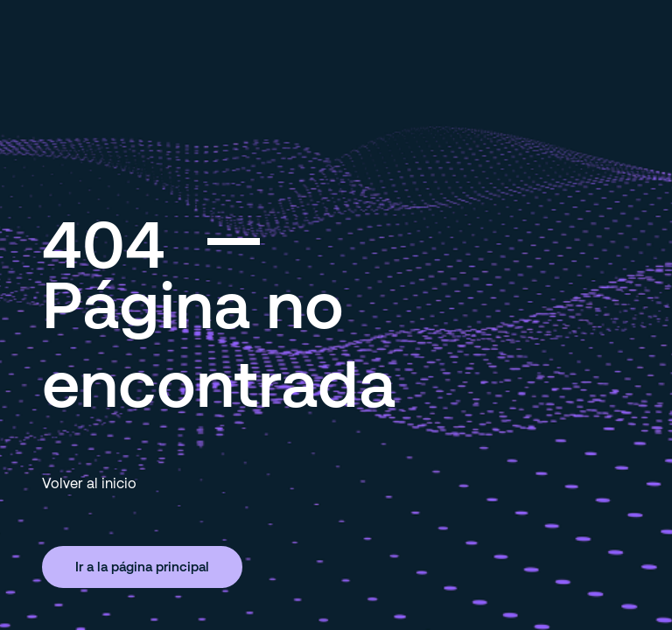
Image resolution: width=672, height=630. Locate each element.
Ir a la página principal (142, 566)
